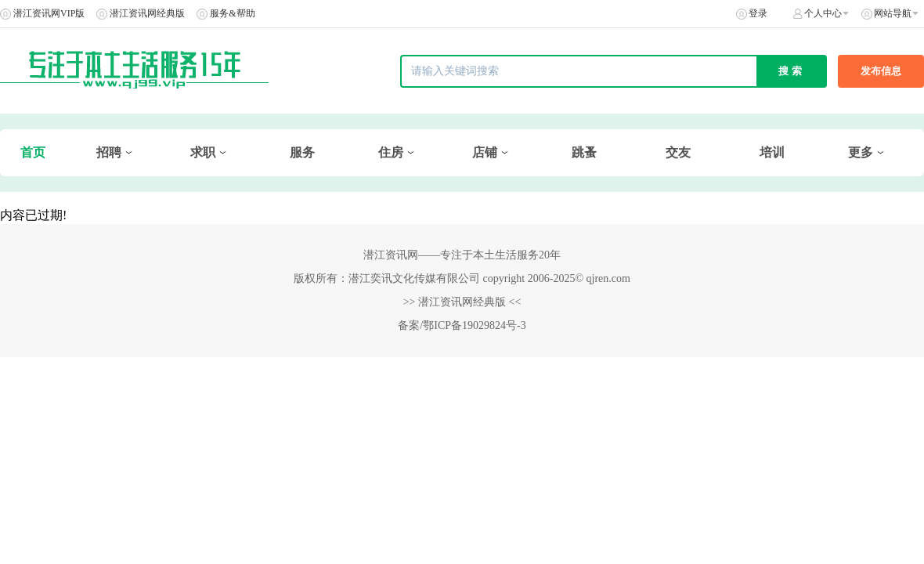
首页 (33, 152)
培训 (772, 152)
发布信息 (881, 71)
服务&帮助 (232, 13)
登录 (758, 13)
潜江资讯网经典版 (147, 13)
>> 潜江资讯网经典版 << (462, 302)
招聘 (109, 152)
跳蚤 (584, 152)
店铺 (485, 152)
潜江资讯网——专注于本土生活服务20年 (462, 255)
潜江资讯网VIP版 (49, 13)
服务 (302, 152)
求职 (203, 152)
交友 (678, 152)
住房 (391, 152)
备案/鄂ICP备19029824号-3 (462, 325)
